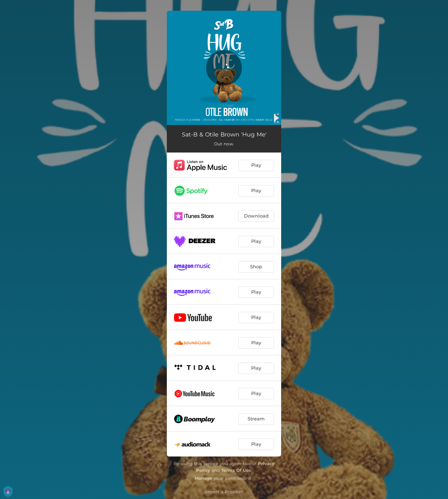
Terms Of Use (236, 470)
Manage (203, 478)
